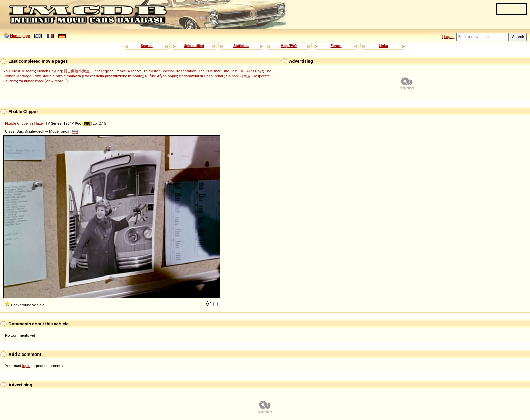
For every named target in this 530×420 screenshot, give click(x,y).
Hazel (39, 123)
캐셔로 (245, 76)
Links (383, 46)
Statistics (241, 46)
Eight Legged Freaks (109, 71)
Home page (20, 36)
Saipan (232, 76)
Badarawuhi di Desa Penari (202, 76)
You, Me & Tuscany (19, 71)
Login (449, 37)
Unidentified (194, 46)
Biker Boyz (254, 71)
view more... (56, 81)
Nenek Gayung (50, 71)
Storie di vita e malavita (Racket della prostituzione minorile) (92, 76)
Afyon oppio (167, 76)
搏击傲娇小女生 (77, 71)
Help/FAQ (289, 46)
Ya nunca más (31, 81)
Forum (336, 46)
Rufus (150, 76)
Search (147, 46)
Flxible (11, 123)
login (27, 366)
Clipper (23, 123)
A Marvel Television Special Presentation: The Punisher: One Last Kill (186, 71)
